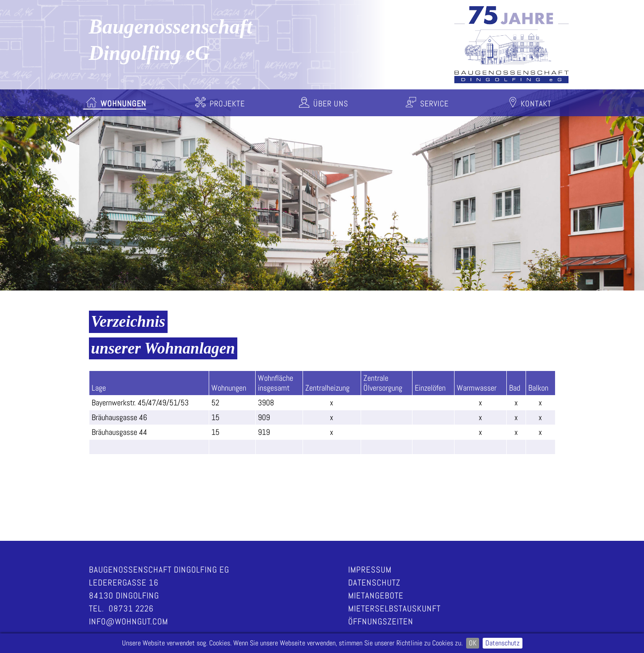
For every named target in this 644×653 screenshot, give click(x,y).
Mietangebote (376, 596)
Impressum (370, 570)
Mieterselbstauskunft (394, 609)
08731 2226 (131, 609)
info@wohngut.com (128, 621)
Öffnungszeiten (381, 621)
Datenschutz (503, 643)
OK (473, 643)
